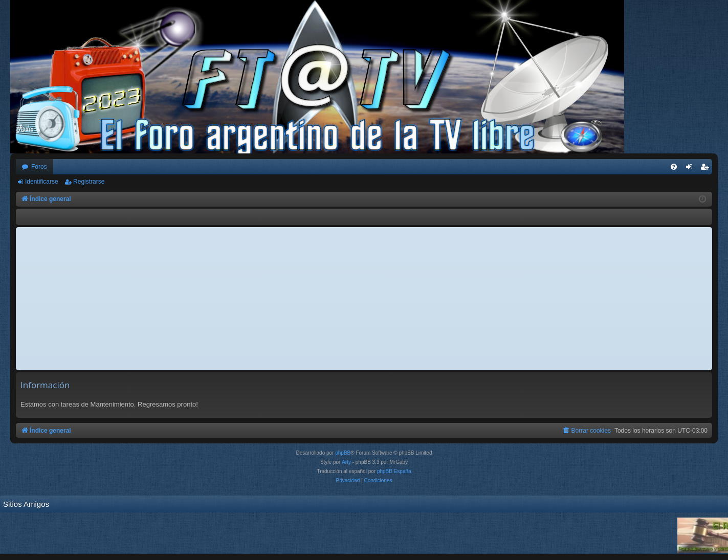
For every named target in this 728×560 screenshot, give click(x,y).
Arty (346, 462)
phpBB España (394, 471)
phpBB (343, 453)
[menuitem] (674, 167)
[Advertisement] (364, 299)
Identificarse (42, 182)
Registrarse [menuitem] (707, 169)
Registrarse (89, 182)
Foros (39, 167)
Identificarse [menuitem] (691, 169)
